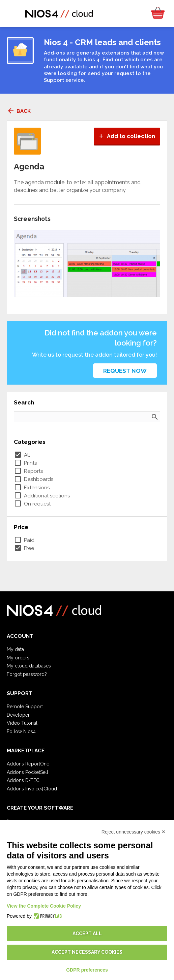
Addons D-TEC (23, 780)
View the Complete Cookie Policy (44, 906)
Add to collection (127, 136)
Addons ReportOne (28, 764)
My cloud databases (29, 666)
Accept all (87, 934)
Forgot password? (27, 674)
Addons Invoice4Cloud (32, 789)
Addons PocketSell (27, 772)
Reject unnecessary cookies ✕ (134, 832)
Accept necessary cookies (87, 952)
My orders (18, 658)
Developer (18, 715)
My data (15, 649)
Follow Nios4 (21, 731)
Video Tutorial (22, 723)
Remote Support (25, 707)
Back (19, 111)
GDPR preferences (87, 970)
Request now (125, 371)
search (155, 417)
